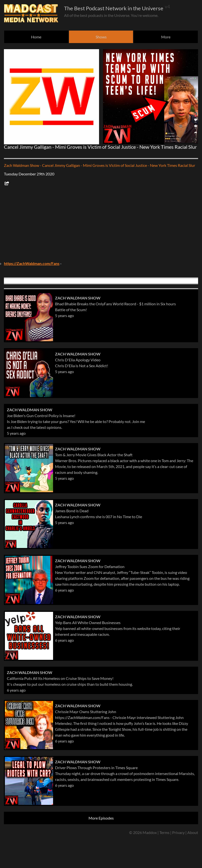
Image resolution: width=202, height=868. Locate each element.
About (193, 832)
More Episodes (101, 818)
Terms (164, 832)
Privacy (178, 832)
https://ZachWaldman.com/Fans (32, 263)
